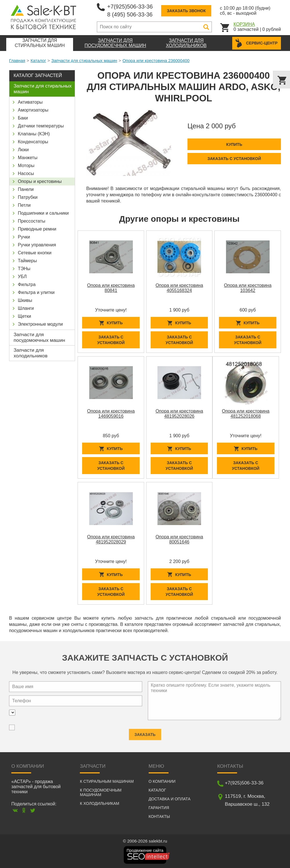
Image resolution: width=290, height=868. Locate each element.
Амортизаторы (33, 110)
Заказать (145, 732)
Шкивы (25, 300)
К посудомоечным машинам (101, 792)
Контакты (159, 816)
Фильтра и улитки (36, 292)
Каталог (38, 60)
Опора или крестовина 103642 (248, 288)
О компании (162, 781)
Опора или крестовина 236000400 (156, 60)
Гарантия (159, 808)
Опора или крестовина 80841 (111, 288)
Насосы (26, 173)
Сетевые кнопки (35, 253)
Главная (17, 60)
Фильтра (27, 284)
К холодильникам (100, 803)
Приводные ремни (37, 229)
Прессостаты (32, 221)
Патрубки (28, 197)
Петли (24, 205)
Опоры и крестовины (40, 181)
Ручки (24, 237)
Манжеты (28, 158)
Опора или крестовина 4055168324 (179, 288)
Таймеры (27, 261)
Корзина (244, 24)
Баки (23, 118)
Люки (23, 150)
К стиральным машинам (107, 781)
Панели (26, 189)
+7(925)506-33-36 (130, 7)
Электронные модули (40, 324)
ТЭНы (24, 269)
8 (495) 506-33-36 (130, 14)
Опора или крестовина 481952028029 (111, 539)
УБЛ (22, 277)
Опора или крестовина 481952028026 (179, 414)
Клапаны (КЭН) (34, 134)
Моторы (26, 166)
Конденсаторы (33, 142)
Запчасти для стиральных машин (84, 60)
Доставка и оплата (170, 799)
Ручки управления (37, 245)
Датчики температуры (41, 126)
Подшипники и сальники (43, 213)
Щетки (24, 316)
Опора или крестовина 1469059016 (111, 414)
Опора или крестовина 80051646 (179, 539)
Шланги (26, 308)
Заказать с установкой (234, 159)
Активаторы (30, 102)
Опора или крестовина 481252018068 (246, 414)
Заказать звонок (186, 11)
